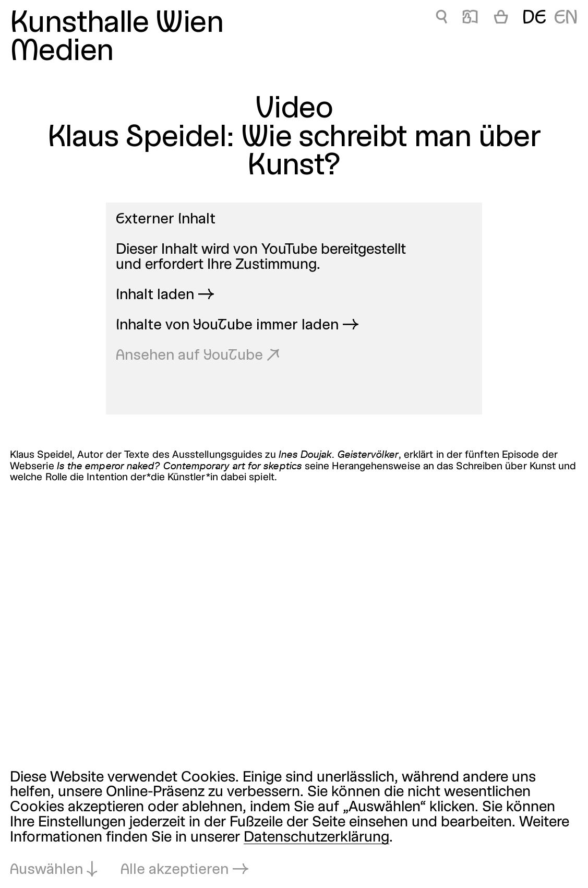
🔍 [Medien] (441, 19)
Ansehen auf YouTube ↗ (198, 356)
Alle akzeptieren (175, 870)
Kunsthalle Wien (117, 24)
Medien (62, 52)
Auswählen (46, 870)
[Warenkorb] (501, 19)
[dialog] (294, 824)
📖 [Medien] (470, 19)
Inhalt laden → (165, 295)
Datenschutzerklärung (316, 838)
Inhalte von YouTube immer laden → (237, 325)
